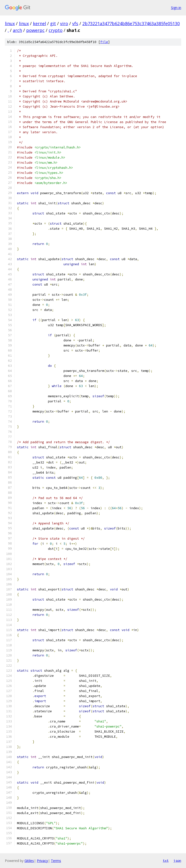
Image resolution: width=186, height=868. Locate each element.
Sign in (176, 8)
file (104, 42)
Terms (56, 861)
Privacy (42, 861)
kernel (39, 23)
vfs (75, 23)
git (53, 23)
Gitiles (29, 861)
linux (10, 23)
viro (64, 23)
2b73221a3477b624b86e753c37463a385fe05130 (131, 23)
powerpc (35, 30)
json (177, 861)
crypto (56, 30)
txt (166, 861)
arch (17, 30)
